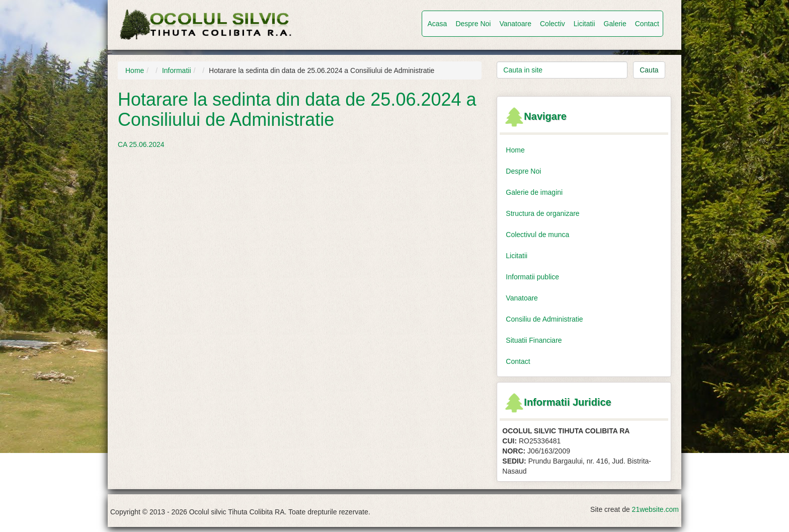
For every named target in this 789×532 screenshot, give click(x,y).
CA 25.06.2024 (141, 144)
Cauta (649, 70)
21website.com (655, 509)
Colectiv (553, 24)
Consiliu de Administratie (544, 319)
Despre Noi (473, 24)
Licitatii (584, 24)
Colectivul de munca (537, 235)
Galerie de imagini (534, 192)
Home (135, 70)
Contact (647, 24)
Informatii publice (532, 277)
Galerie (615, 24)
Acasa (437, 24)
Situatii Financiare (534, 340)
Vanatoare (515, 24)
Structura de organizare (542, 213)
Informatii (177, 70)
